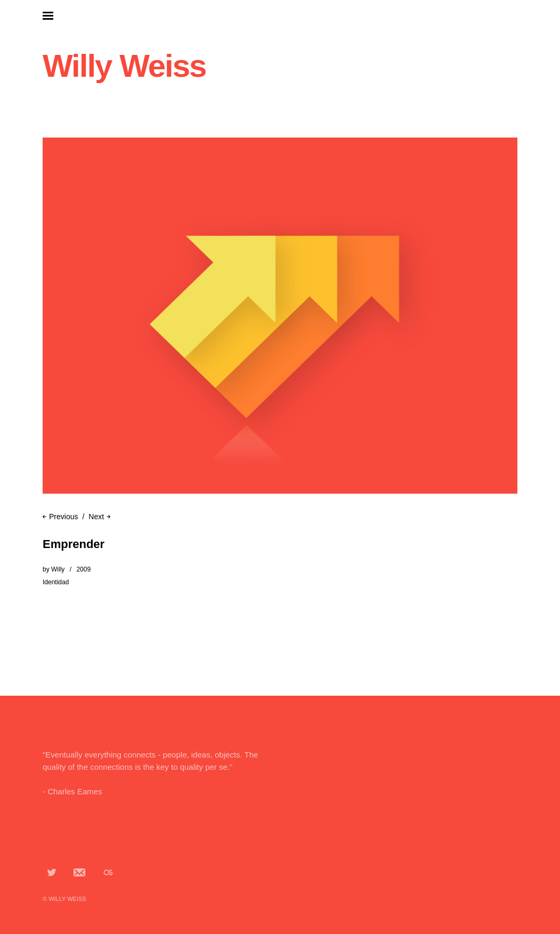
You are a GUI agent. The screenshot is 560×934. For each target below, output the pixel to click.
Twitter (52, 872)
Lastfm (108, 872)
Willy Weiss (124, 66)
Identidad (56, 582)
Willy (58, 569)
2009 (83, 569)
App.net (80, 872)
